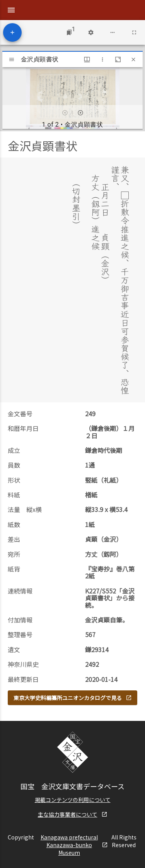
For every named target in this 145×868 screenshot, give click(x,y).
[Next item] (80, 113)
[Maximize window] (118, 59)
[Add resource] (12, 32)
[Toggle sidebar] (12, 59)
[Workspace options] (113, 32)
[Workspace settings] (91, 32)
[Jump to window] (69, 32)
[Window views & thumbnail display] (87, 59)
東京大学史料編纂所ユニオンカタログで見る (73, 698)
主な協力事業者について (73, 814)
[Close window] (133, 59)
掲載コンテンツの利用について (73, 800)
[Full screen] (134, 32)
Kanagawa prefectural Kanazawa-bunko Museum (74, 845)
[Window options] (102, 59)
